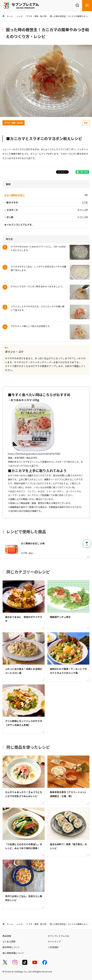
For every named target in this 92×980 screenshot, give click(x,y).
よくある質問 (9, 942)
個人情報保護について (13, 953)
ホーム (8, 16)
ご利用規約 (53, 947)
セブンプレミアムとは (58, 936)
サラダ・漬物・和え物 (36, 16)
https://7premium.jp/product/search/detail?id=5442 (34, 454)
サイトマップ (54, 942)
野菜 (86, 123)
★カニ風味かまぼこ (15, 195)
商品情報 (7, 936)
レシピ (19, 16)
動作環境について (11, 947)
